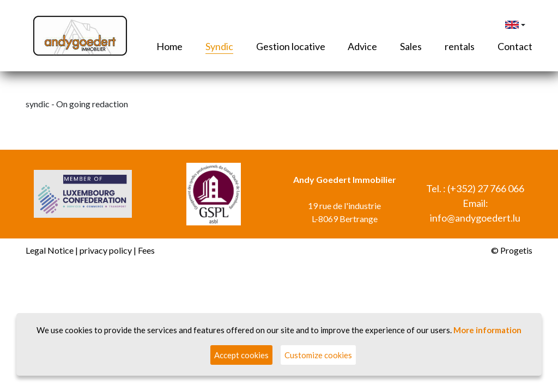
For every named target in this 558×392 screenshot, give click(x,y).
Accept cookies (241, 355)
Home (169, 46)
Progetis (516, 250)
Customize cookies (318, 355)
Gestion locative (291, 46)
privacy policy (106, 250)
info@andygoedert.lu (475, 218)
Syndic (219, 46)
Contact (515, 46)
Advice (362, 46)
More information (487, 330)
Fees (146, 250)
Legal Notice (50, 250)
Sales (411, 46)
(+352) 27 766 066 (486, 188)
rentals (460, 46)
